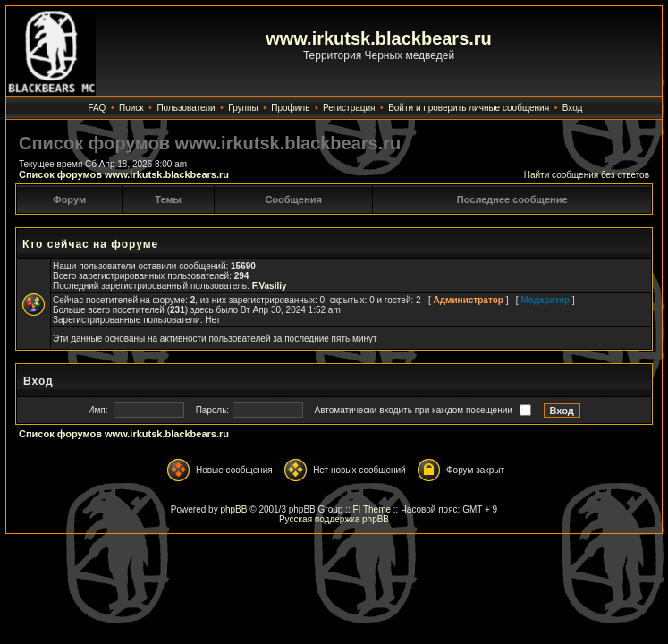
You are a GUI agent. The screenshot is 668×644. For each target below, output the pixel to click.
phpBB (233, 509)
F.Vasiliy (270, 286)
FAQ (97, 108)
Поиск (131, 108)
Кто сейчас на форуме (90, 244)
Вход (573, 108)
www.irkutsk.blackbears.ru (379, 38)
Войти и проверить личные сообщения (469, 108)
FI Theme (372, 509)
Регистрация (349, 108)
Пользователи (186, 108)
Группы (243, 108)
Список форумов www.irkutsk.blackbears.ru (124, 174)
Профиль (290, 108)
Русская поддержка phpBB (334, 519)
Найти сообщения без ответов (587, 175)
